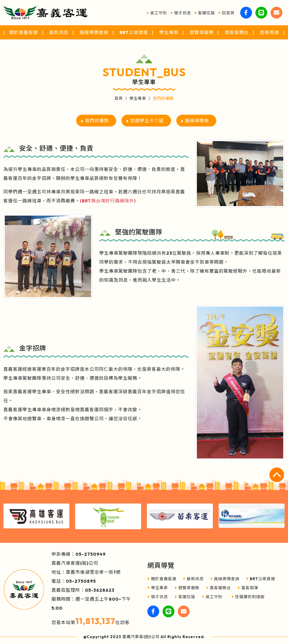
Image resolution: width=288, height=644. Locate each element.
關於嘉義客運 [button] (24, 32)
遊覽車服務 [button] (202, 32)
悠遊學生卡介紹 (147, 121)
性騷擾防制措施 (248, 597)
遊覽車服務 (187, 588)
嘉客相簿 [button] (269, 32)
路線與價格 (197, 121)
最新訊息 (193, 579)
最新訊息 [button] (59, 32)
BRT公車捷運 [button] (134, 32)
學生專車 (138, 98)
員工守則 (157, 13)
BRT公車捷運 (261, 579)
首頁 (119, 98)
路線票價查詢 (225, 579)
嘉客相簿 (248, 588)
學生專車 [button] (169, 32)
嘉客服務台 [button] (237, 32)
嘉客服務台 (219, 588)
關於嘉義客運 (162, 579)
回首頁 (226, 13)
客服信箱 (205, 13)
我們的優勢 (97, 121)
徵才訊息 (181, 13)
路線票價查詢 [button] (94, 32)
